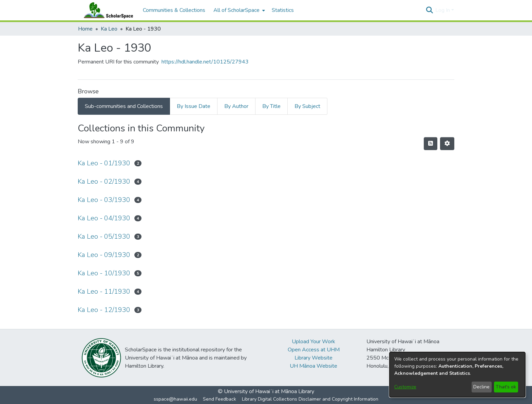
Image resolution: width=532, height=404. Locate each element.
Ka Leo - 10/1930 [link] (104, 273)
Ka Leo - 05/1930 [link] (104, 236)
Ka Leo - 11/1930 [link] (104, 291)
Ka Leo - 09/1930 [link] (104, 255)
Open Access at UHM (314, 350)
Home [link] (85, 29)
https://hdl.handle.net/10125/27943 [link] (205, 62)
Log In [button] (443, 10)
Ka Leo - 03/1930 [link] (104, 200)
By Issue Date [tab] (194, 106)
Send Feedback (220, 399)
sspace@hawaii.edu (175, 399)
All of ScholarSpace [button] (236, 10)
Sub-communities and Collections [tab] (124, 106)
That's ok (506, 387)
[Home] (107, 10)
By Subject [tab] (307, 106)
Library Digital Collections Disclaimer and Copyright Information (310, 399)
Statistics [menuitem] (283, 10)
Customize (405, 387)
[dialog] (457, 375)
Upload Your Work (313, 342)
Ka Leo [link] (109, 29)
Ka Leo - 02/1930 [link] (104, 181)
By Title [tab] (271, 106)
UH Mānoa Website (313, 366)
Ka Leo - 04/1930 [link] (104, 218)
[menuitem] (239, 10)
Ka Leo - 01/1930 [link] (104, 163)
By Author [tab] (236, 106)
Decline (481, 387)
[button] (429, 10)
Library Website (313, 358)
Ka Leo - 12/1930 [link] (104, 310)
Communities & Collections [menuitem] (174, 10)
